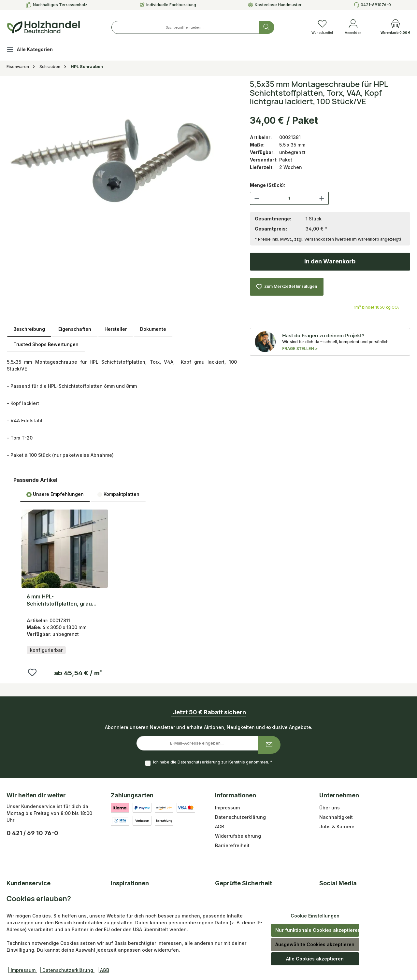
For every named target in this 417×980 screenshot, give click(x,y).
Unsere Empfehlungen (55, 494)
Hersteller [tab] (116, 329)
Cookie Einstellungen (315, 916)
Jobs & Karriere (337, 826)
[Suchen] (266, 27)
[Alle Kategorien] (35, 50)
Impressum (227, 808)
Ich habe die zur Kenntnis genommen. (213, 762)
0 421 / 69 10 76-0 (32, 833)
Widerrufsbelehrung (238, 836)
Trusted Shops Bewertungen (46, 344)
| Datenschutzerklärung (67, 970)
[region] (122, 158)
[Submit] (269, 745)
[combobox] (185, 27)
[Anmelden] (353, 27)
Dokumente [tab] (153, 329)
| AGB (103, 970)
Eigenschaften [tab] (75, 329)
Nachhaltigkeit (336, 817)
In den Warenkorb (330, 261)
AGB (220, 826)
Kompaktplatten (118, 494)
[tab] (29, 329)
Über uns (330, 808)
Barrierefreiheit (232, 845)
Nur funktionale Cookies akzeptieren (317, 930)
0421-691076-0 (376, 5)
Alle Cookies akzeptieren (315, 959)
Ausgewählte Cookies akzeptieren (315, 944)
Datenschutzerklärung (199, 762)
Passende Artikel (35, 480)
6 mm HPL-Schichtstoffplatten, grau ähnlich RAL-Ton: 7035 (59, 600)
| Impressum (22, 970)
